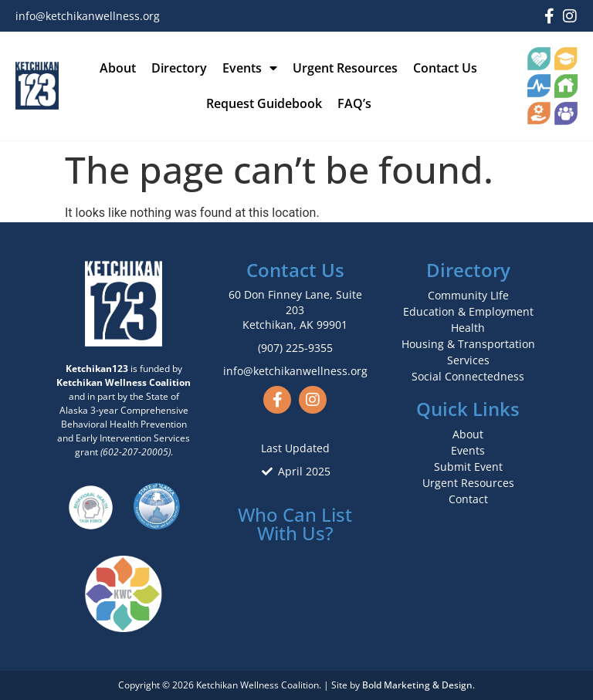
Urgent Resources (345, 68)
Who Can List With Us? (295, 524)
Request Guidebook (264, 103)
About (118, 68)
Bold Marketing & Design (417, 685)
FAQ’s (354, 103)
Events (250, 68)
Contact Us (445, 68)
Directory (179, 68)
